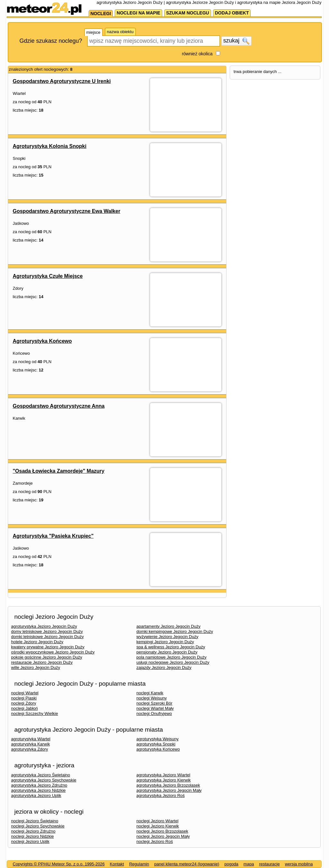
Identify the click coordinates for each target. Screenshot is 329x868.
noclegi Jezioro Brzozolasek (162, 831)
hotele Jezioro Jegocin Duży (37, 642)
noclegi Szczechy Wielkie (35, 713)
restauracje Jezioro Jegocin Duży (42, 662)
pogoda (231, 864)
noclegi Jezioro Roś (155, 841)
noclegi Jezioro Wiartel (158, 821)
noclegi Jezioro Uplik (30, 841)
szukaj (236, 41)
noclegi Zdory (24, 703)
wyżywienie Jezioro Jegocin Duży (168, 637)
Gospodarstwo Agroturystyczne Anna (59, 406)
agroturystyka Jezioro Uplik (36, 795)
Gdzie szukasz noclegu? (51, 41)
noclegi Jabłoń (25, 708)
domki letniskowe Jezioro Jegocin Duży (48, 637)
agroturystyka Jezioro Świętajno (41, 775)
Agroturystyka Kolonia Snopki (50, 146)
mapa (249, 864)
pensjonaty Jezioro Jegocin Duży (167, 652)
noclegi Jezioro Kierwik (158, 826)
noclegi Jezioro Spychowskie (38, 826)
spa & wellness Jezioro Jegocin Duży (171, 647)
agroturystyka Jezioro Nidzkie (39, 790)
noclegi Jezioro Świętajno (35, 821)
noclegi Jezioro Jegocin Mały (163, 836)
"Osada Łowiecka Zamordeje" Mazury (59, 471)
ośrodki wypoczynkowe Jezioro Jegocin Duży (53, 652)
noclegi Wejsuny (152, 698)
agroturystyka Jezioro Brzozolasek (168, 785)
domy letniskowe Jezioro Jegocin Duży (47, 631)
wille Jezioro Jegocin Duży (36, 667)
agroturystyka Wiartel (31, 739)
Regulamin (139, 864)
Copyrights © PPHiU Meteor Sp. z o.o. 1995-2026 (59, 864)
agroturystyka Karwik (31, 744)
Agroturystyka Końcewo (42, 341)
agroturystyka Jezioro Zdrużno (39, 785)
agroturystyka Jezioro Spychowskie (44, 780)
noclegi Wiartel (25, 693)
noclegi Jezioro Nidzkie (33, 836)
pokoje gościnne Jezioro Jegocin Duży (47, 657)
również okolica (197, 54)
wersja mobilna (299, 864)
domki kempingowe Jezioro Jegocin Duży (175, 631)
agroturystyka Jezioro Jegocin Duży (44, 626)
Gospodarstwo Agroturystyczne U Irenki (62, 81)
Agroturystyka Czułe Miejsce (48, 276)
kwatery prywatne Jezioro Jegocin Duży (48, 647)
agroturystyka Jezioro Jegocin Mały (169, 790)
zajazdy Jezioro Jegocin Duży (164, 667)
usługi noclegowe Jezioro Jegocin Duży (173, 662)
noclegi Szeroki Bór (155, 703)
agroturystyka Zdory (30, 749)
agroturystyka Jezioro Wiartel (164, 775)
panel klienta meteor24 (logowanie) (187, 864)
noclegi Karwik (150, 693)
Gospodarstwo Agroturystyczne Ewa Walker (67, 211)
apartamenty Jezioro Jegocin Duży (169, 626)
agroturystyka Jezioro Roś (161, 795)
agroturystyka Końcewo (158, 749)
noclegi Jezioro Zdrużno (33, 831)
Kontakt (117, 864)
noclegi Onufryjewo (154, 713)
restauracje (269, 864)
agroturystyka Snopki (156, 744)
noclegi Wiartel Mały (155, 708)
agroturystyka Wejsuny (158, 739)
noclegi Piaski (24, 698)
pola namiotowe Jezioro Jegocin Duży (172, 657)
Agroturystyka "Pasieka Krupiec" (53, 536)
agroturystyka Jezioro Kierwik (164, 780)
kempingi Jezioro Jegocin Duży (165, 642)
